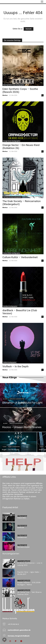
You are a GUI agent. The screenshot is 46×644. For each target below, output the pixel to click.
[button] (4, 640)
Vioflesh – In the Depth (16, 366)
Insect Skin (22, 518)
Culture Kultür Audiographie (12, 253)
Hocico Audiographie (16, 423)
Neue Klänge (10, 377)
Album (5, 399)
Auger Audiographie (14, 447)
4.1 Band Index (22, 516)
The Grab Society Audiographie (12, 197)
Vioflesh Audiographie (10, 362)
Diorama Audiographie (17, 399)
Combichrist (22, 537)
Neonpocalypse (23, 547)
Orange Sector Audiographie (12, 141)
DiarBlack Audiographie (10, 306)
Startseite (29, 29)
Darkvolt (21, 527)
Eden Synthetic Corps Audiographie (14, 85)
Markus (5, 95)
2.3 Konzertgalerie (24, 561)
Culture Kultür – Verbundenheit (20, 257)
